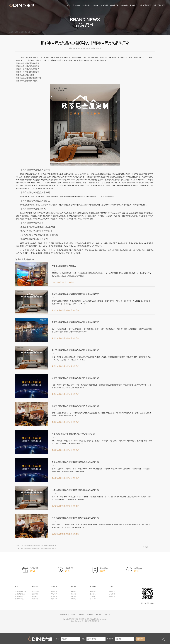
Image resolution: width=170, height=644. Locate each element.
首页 (68, 5)
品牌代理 (35, 586)
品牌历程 (35, 594)
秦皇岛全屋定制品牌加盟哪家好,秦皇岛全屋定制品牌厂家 (75, 462)
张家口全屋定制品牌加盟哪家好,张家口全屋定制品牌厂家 (75, 490)
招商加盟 (114, 5)
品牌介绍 (76, 5)
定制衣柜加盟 (19, 596)
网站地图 (99, 615)
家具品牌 (73, 591)
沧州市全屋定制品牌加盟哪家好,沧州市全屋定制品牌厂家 (75, 378)
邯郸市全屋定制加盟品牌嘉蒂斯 (28, 66)
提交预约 (140, 639)
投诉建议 (93, 596)
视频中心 (73, 599)
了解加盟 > (33, 571)
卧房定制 (54, 591)
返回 (147, 547)
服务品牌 (93, 591)
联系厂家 (93, 599)
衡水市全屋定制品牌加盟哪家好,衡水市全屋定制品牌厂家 (75, 322)
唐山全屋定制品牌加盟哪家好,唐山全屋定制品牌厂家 (73, 434)
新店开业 (73, 594)
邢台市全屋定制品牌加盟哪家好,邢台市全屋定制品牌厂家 (75, 350)
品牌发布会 (63, 615)
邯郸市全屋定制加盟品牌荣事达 (28, 69)
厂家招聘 (112, 594)
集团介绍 (35, 599)
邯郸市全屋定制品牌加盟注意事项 (29, 78)
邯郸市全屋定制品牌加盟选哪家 (28, 72)
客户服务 (124, 5)
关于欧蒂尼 (36, 591)
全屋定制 (86, 5)
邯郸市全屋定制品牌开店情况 (27, 81)
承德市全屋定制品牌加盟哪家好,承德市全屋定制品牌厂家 (75, 406)
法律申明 (90, 615)
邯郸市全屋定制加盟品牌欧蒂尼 (28, 63)
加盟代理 (81, 615)
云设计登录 (160, 5)
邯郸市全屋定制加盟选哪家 (33, 209)
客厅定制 (54, 594)
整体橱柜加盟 (19, 599)
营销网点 (134, 5)
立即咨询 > (137, 571)
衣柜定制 (54, 596)
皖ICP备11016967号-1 (78, 621)
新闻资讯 (104, 5)
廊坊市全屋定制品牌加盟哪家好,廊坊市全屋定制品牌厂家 (75, 518)
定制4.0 (95, 5)
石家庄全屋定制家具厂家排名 (64, 266)
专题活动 (73, 596)
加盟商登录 (146, 5)
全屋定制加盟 (14, 32)
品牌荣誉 (35, 596)
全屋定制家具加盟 (25, 32)
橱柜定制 (54, 599)
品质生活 (112, 596)
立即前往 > (68, 571)
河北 (33, 32)
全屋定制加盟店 (20, 594)
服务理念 (93, 594)
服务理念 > (103, 571)
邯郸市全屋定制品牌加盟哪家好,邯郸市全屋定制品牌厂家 (75, 294)
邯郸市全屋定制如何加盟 (25, 75)
